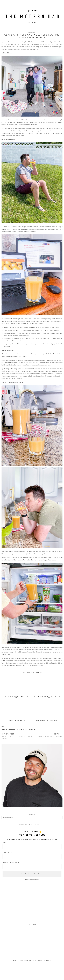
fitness (5, 730)
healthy (31, 730)
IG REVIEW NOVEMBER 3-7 (17, 721)
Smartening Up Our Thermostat (50, 735)
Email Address (8, 852)
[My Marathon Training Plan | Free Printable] (32, 948)
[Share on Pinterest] (9, 726)
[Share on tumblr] (10, 726)
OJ (35, 730)
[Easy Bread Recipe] (32, 912)
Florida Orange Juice (15, 730)
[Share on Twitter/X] (8, 726)
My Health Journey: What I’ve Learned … (17, 697)
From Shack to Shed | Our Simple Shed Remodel (17, 736)
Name (5, 842)
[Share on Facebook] (7, 726)
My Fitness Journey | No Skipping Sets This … (47, 697)
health (25, 730)
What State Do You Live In (11, 862)
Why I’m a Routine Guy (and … (47, 721)
